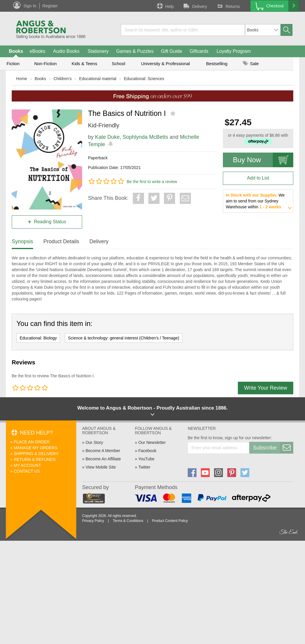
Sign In (30, 6)
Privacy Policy (93, 521)
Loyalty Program (234, 51)
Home (22, 79)
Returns (228, 6)
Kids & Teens (84, 64)
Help (165, 6)
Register (50, 6)
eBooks (37, 51)
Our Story (94, 442)
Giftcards (199, 51)
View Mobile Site (101, 467)
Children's (62, 79)
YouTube (146, 459)
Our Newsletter (152, 442)
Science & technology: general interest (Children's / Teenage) (124, 338)
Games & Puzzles (135, 51)
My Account (27, 465)
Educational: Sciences (144, 79)
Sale (251, 64)
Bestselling (217, 64)
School (118, 64)
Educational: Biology (38, 338)
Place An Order (32, 442)
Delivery (195, 6)
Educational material (98, 79)
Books (16, 51)
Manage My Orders (36, 448)
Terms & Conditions (128, 521)
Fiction (13, 64)
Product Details (61, 241)
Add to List (258, 178)
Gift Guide (172, 51)
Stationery (98, 51)
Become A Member (103, 451)
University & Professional (166, 64)
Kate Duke (107, 137)
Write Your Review (266, 388)
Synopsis (22, 241)
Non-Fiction (46, 64)
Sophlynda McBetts (145, 137)
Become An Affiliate (103, 459)
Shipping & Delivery (36, 454)
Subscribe (273, 448)
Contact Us (27, 471)
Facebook (147, 451)
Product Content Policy (170, 521)
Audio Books (66, 51)
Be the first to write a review (152, 182)
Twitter (144, 467)
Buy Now (263, 160)
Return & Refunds (35, 459)
